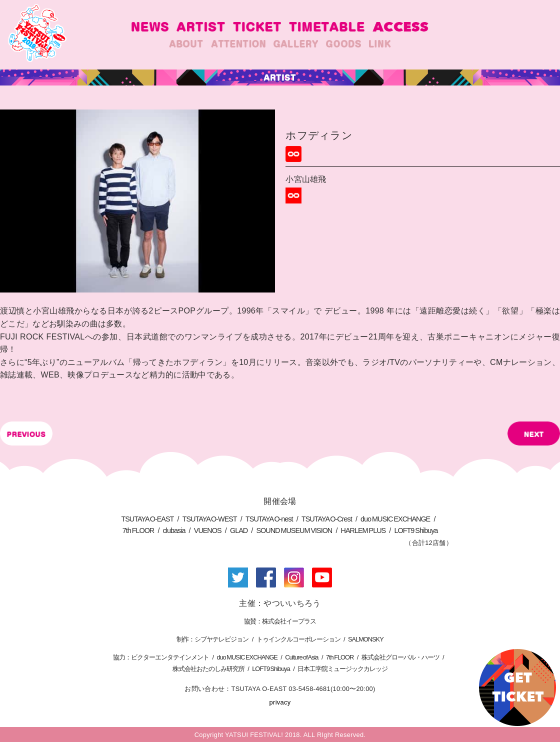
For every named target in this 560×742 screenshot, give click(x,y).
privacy (280, 702)
